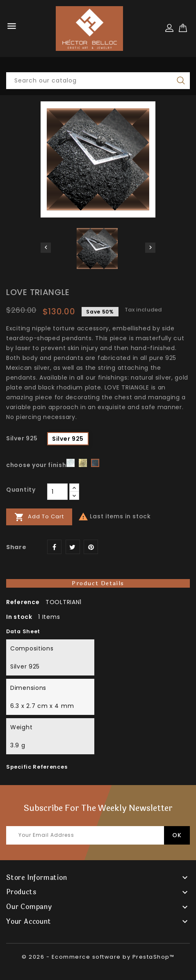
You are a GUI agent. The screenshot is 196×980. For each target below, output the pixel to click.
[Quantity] (57, 492)
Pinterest (91, 547)
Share (54, 547)
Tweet (73, 547)
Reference (23, 602)
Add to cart (39, 517)
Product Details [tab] (98, 583)
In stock (19, 617)
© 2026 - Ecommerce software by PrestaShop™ (98, 957)
